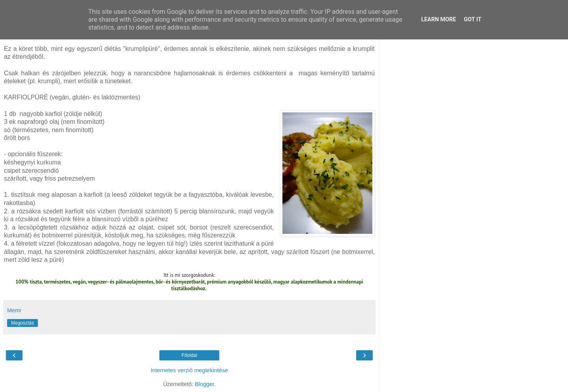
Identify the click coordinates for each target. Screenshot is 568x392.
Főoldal (189, 355)
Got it (473, 20)
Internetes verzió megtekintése (189, 370)
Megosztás (22, 323)
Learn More (439, 20)
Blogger (205, 384)
